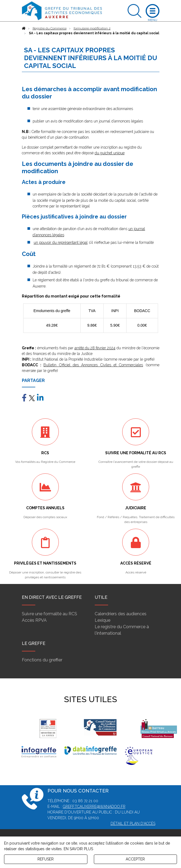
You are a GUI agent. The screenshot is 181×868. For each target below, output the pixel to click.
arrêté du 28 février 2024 (95, 348)
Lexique (103, 620)
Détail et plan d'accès (133, 823)
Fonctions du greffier (42, 660)
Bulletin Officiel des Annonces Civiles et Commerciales (93, 365)
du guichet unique (110, 153)
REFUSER (46, 859)
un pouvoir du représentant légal (61, 242)
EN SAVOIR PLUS (78, 849)
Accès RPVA (34, 620)
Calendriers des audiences (121, 614)
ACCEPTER (135, 859)
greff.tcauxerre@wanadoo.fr (94, 807)
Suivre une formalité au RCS (49, 614)
